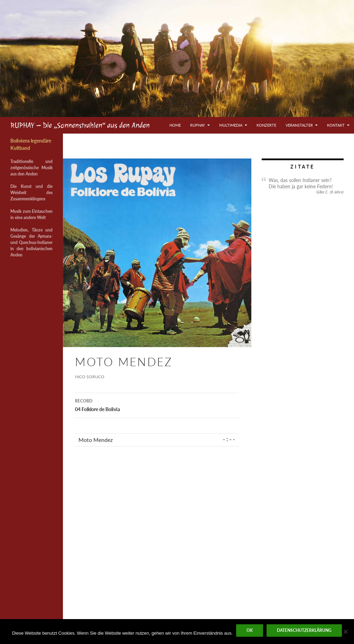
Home (175, 125)
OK (250, 630)
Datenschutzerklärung (304, 630)
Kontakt (336, 125)
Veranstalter (299, 125)
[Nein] (345, 632)
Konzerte (266, 125)
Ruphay (198, 125)
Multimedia (231, 125)
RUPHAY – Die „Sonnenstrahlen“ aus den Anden (80, 125)
